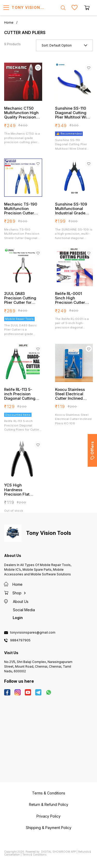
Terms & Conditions (34, 854)
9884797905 (20, 640)
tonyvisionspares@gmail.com (33, 633)
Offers (92, 450)
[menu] (6, 8)
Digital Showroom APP (58, 852)
